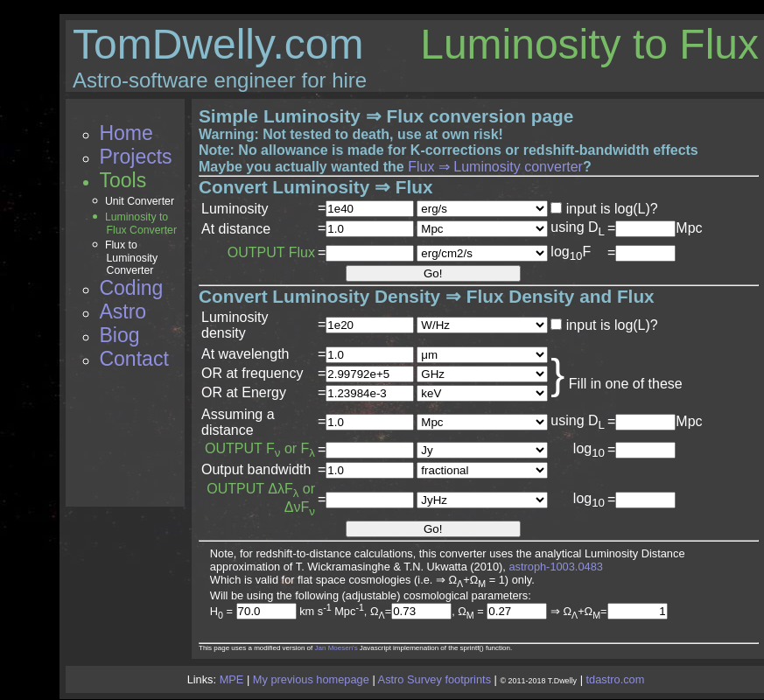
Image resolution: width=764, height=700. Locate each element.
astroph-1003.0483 (555, 567)
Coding (131, 288)
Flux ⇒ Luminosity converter (495, 167)
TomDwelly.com (218, 44)
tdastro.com (616, 679)
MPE (232, 679)
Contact (133, 359)
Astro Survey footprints (435, 679)
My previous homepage (311, 679)
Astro (123, 311)
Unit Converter (140, 201)
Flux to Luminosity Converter (131, 258)
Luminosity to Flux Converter (141, 224)
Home (126, 133)
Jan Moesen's (336, 648)
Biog (119, 335)
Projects (135, 157)
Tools (123, 180)
